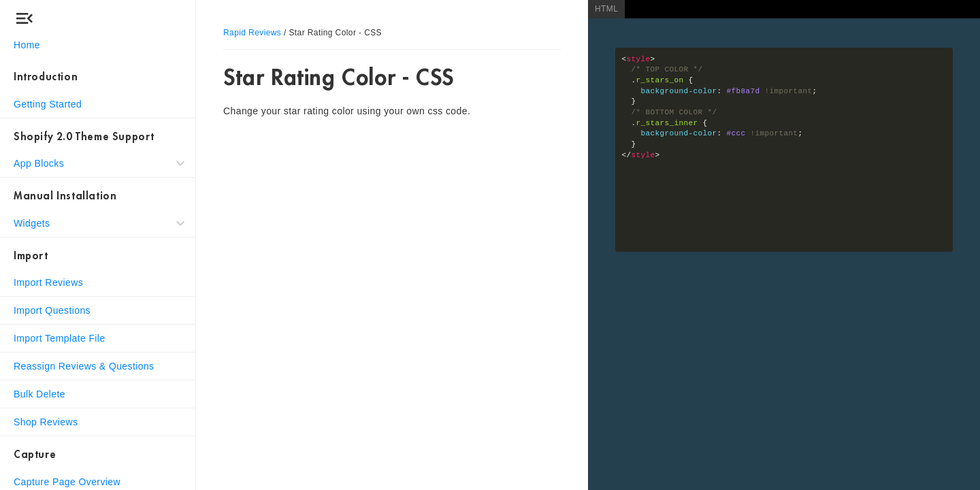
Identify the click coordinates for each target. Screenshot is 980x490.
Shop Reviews (46, 422)
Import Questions (52, 310)
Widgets (32, 223)
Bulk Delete (39, 394)
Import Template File (60, 338)
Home (27, 45)
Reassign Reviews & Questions (84, 366)
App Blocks (39, 163)
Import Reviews (48, 282)
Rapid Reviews (252, 33)
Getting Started (48, 104)
